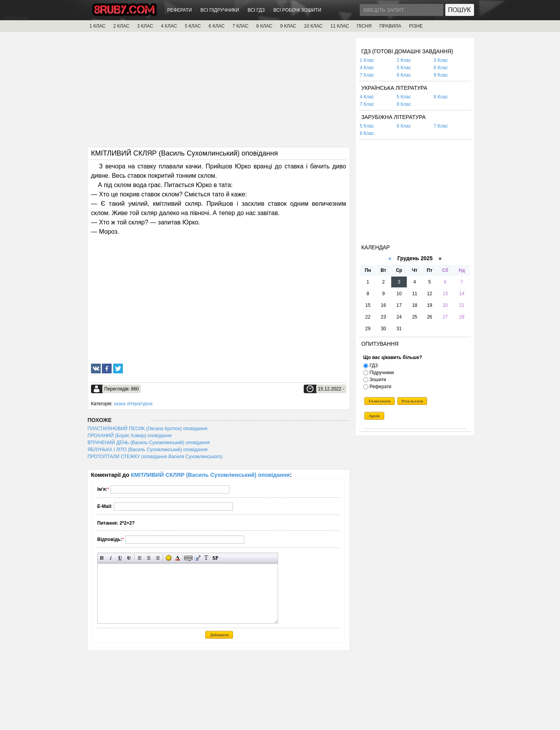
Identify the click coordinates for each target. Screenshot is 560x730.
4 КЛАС (169, 26)
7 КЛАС (241, 26)
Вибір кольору (178, 558)
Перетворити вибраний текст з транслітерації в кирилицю (206, 558)
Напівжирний (102, 558)
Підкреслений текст (120, 558)
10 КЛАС (313, 26)
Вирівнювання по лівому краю (140, 558)
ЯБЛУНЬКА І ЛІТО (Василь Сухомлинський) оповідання (148, 450)
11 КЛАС (339, 26)
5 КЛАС (193, 26)
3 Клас (441, 60)
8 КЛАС (264, 26)
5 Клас (404, 68)
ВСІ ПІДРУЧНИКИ (220, 10)
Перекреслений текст (129, 558)
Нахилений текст (111, 558)
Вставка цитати (197, 558)
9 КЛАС (288, 26)
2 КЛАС (121, 26)
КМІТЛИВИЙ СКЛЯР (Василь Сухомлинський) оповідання (211, 475)
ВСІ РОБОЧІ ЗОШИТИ (297, 10)
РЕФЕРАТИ (179, 10)
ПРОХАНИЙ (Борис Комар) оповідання (130, 436)
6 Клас (441, 68)
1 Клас (367, 60)
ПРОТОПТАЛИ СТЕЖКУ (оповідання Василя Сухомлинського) (155, 457)
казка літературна (133, 404)
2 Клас (404, 60)
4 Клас (367, 68)
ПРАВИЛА (390, 26)
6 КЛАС (216, 26)
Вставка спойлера (215, 558)
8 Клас (404, 75)
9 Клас (441, 75)
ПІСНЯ (364, 26)
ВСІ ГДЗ (256, 10)
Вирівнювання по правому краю (158, 558)
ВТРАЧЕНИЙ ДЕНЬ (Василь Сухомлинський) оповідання (149, 443)
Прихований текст (188, 558)
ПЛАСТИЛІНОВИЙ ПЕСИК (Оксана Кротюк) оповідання (147, 429)
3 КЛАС (145, 26)
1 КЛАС (97, 26)
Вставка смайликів (169, 558)
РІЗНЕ (416, 26)
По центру (149, 558)
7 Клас (367, 75)
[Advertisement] (219, 92)
